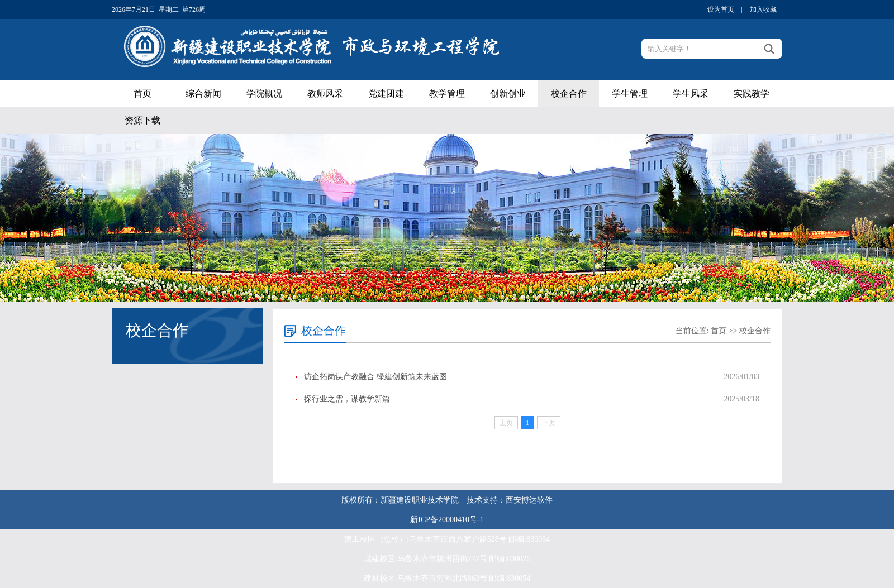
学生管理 (630, 94)
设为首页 (721, 9)
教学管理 (447, 94)
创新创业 (508, 94)
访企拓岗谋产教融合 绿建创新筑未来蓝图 (375, 377)
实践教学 (752, 94)
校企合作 (569, 94)
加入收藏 (763, 9)
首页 (142, 94)
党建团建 (386, 94)
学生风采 (691, 94)
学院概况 (264, 94)
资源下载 (142, 120)
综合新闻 (203, 94)
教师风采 (325, 94)
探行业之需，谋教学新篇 (347, 399)
